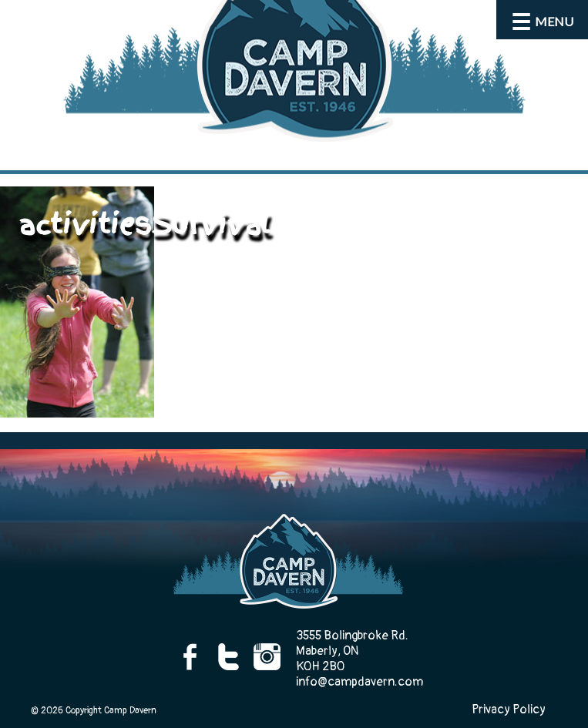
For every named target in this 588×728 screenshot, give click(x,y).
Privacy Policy (509, 710)
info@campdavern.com (360, 682)
